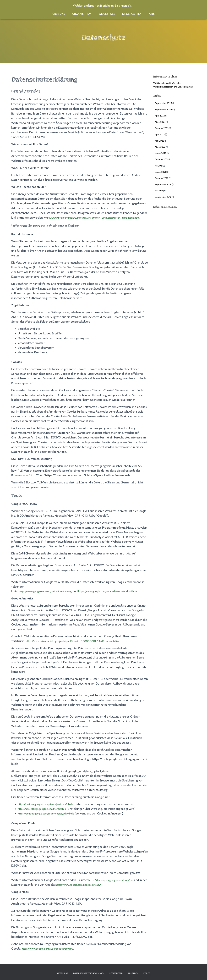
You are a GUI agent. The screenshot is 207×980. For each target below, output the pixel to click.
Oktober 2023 (162, 128)
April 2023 (160, 134)
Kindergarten (133, 14)
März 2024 (160, 122)
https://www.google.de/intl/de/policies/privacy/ (51, 958)
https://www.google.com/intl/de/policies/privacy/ (50, 596)
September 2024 (163, 110)
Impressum (52, 972)
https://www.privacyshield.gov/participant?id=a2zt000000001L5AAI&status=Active (80, 650)
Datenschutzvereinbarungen (85, 972)
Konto (158, 972)
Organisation (83, 14)
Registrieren (120, 972)
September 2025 (163, 103)
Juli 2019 (159, 191)
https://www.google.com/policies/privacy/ (89, 894)
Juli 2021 (159, 166)
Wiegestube (108, 14)
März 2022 (160, 147)
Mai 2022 (159, 141)
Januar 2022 (161, 153)
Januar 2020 (161, 172)
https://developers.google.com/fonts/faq (114, 889)
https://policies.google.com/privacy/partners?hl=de (50, 814)
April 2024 (160, 116)
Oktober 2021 (161, 159)
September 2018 (163, 197)
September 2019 (163, 184)
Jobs (152, 14)
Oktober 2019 (162, 178)
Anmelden (141, 972)
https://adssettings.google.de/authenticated (46, 818)
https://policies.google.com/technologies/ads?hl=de (50, 823)
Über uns (60, 14)
